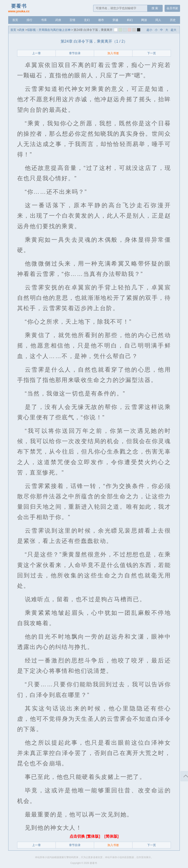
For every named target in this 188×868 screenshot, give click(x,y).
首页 (15, 20)
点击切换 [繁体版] (85, 836)
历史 (173, 20)
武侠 (58, 20)
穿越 (115, 20)
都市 (101, 20)
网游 (144, 20)
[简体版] (112, 836)
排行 (29, 20)
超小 (149, 30)
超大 (174, 30)
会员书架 (172, 8)
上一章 (36, 53)
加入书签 (113, 53)
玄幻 (87, 20)
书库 (44, 20)
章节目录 (75, 53)
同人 (158, 20)
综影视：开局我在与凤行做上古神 (49, 30)
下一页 (152, 53)
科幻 (130, 20)
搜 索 (155, 8)
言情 (72, 20)
